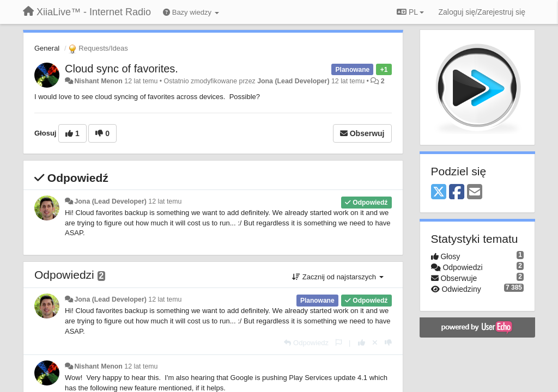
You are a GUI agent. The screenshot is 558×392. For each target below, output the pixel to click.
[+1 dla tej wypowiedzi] (362, 343)
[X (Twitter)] (439, 192)
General (47, 48)
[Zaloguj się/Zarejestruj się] (482, 12)
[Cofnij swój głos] (375, 343)
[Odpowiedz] (306, 343)
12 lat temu (165, 201)
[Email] (475, 192)
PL (410, 12)
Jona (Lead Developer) (293, 81)
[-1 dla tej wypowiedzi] (388, 343)
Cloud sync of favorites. (122, 69)
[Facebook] (457, 192)
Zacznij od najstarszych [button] (338, 277)
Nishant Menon (98, 81)
